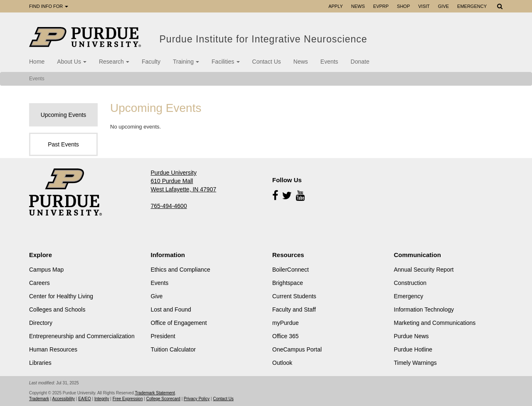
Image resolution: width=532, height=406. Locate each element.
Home (37, 62)
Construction (410, 283)
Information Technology (424, 309)
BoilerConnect (291, 270)
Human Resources (53, 349)
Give (443, 6)
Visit (424, 6)
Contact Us (267, 62)
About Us (72, 62)
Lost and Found (171, 309)
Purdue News (411, 336)
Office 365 (286, 336)
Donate (360, 62)
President (163, 336)
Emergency (472, 6)
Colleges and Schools (57, 309)
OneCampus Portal (297, 349)
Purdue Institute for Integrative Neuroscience (265, 39)
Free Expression (128, 399)
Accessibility (64, 399)
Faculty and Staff (294, 309)
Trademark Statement (155, 393)
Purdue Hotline (413, 349)
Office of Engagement (179, 323)
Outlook (282, 363)
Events (329, 62)
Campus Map (46, 270)
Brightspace (288, 283)
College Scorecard (163, 399)
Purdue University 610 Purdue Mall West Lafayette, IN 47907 (184, 181)
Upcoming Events (64, 115)
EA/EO (85, 399)
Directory (41, 323)
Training (186, 62)
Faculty (151, 62)
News (358, 6)
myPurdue (286, 323)
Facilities (225, 62)
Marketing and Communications (435, 323)
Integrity (102, 399)
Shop (403, 6)
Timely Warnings (415, 363)
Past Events (63, 144)
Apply (336, 6)
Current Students (294, 296)
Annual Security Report (424, 270)
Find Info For (49, 6)
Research (114, 62)
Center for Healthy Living (61, 296)
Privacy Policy (197, 399)
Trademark (39, 399)
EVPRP (381, 6)
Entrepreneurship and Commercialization (82, 336)
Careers (39, 283)
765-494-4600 (169, 206)
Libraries (40, 363)
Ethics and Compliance (181, 270)
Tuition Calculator (173, 349)
